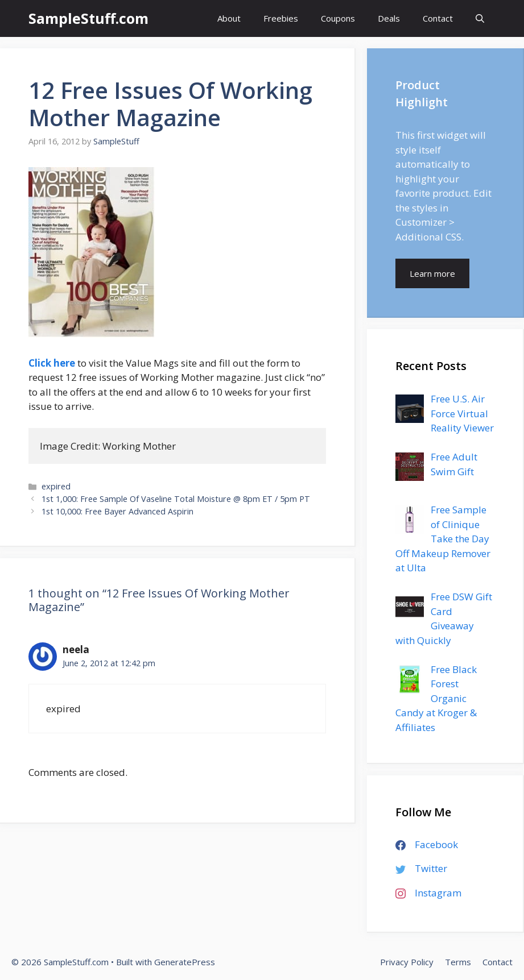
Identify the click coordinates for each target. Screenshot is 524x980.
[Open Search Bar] (480, 18)
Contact (438, 18)
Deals (389, 18)
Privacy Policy (407, 962)
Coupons (338, 18)
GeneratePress (185, 962)
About (229, 18)
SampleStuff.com (88, 18)
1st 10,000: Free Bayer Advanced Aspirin (117, 511)
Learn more (432, 273)
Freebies (281, 18)
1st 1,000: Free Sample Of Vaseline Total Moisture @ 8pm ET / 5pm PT (176, 499)
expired (56, 486)
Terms (458, 962)
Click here (52, 363)
